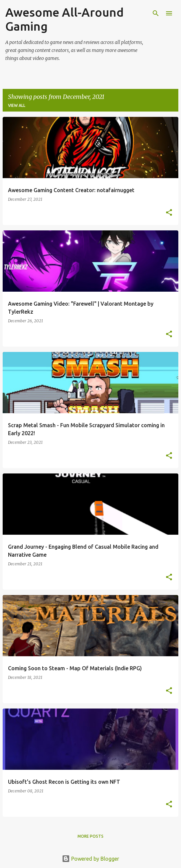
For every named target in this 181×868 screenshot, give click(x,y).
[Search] (156, 13)
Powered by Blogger (90, 859)
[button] (169, 213)
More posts (90, 836)
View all (17, 105)
